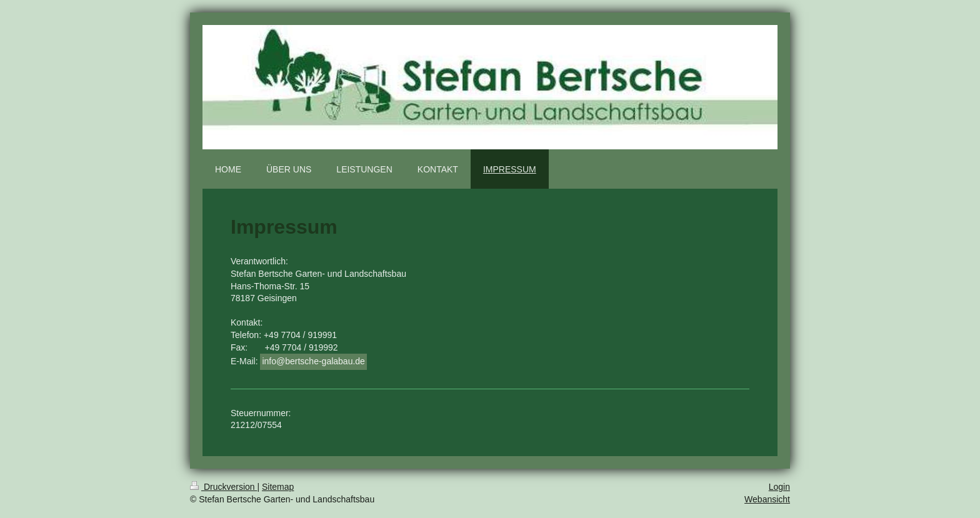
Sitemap (278, 487)
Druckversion (223, 487)
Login (779, 487)
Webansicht (767, 499)
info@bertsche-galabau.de (313, 361)
